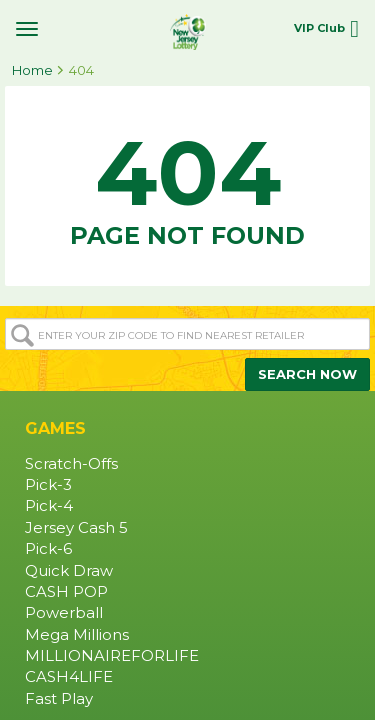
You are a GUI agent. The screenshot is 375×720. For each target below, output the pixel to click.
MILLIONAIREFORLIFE (112, 656)
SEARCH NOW (307, 374)
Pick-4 (49, 506)
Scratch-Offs (71, 464)
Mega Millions (77, 635)
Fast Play (59, 699)
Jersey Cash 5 (76, 528)
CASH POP (66, 592)
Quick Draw (69, 571)
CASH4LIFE (69, 677)
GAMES (55, 428)
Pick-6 (48, 549)
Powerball (64, 613)
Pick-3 (48, 485)
